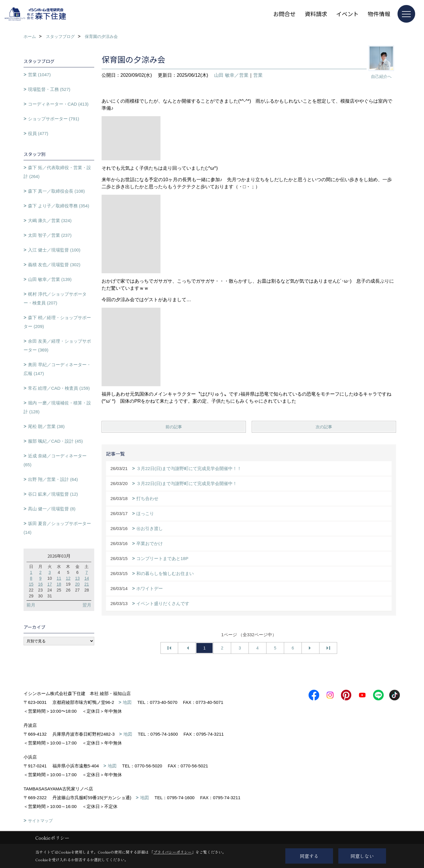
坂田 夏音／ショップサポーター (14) (57, 528)
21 (87, 584)
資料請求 (316, 14)
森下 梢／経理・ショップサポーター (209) (57, 322)
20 (77, 584)
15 (31, 584)
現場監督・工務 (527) (49, 89)
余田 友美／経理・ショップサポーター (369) (57, 345)
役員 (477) (38, 133)
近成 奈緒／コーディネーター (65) (55, 460)
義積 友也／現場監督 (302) (54, 265)
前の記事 (174, 427)
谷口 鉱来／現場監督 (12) (53, 494)
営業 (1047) (39, 75)
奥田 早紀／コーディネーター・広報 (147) (57, 369)
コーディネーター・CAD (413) (58, 104)
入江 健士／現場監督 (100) (54, 250)
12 (68, 578)
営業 (258, 75)
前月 (31, 605)
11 (59, 578)
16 (40, 584)
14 (87, 578)
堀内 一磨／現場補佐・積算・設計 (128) (57, 407)
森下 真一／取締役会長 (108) (56, 191)
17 (50, 584)
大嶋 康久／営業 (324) (50, 220)
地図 (127, 702)
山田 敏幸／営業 (231, 75)
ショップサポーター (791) (54, 119)
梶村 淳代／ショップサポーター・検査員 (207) (55, 298)
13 (77, 578)
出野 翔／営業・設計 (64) (53, 479)
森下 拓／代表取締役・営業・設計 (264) (57, 172)
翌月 (87, 605)
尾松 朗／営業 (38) (46, 426)
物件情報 (379, 14)
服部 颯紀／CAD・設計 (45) (56, 441)
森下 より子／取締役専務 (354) (59, 206)
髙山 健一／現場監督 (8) (52, 509)
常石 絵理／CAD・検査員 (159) (59, 388)
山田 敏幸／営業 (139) (50, 279)
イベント (347, 14)
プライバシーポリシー (173, 852)
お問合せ (284, 14)
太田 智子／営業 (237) (50, 235)
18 (59, 584)
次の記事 (324, 427)
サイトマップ (40, 821)
